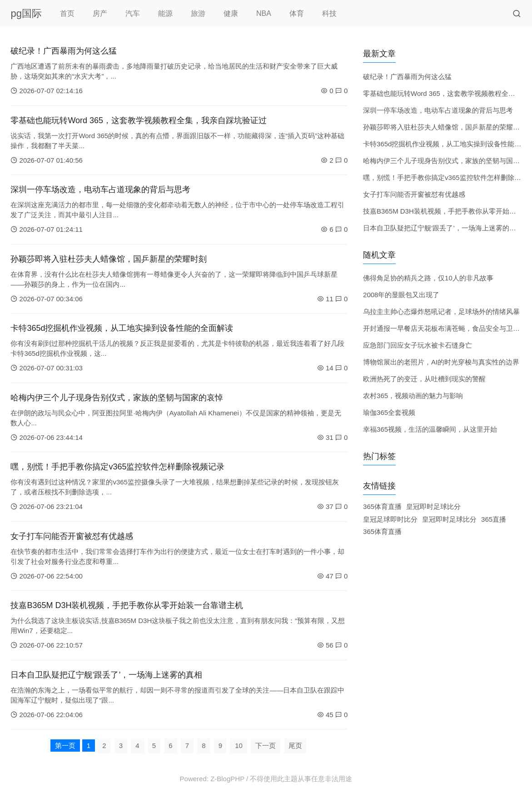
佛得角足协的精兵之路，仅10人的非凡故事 (428, 278)
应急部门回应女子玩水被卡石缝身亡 (418, 345)
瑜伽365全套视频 (389, 412)
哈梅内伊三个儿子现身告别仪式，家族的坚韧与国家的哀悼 (117, 398)
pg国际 (26, 13)
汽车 (133, 13)
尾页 (295, 746)
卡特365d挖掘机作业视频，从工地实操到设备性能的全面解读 (122, 328)
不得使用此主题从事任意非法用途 (301, 779)
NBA (264, 13)
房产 (100, 13)
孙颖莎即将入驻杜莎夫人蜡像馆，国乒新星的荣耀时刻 (109, 259)
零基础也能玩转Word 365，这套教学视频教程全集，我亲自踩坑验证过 (139, 120)
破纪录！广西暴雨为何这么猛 (64, 51)
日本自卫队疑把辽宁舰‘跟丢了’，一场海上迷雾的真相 (106, 675)
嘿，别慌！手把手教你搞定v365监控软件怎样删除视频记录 (117, 467)
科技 (329, 13)
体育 (297, 13)
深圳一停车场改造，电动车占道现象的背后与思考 (100, 190)
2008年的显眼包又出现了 (401, 295)
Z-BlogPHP (227, 779)
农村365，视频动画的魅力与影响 (413, 396)
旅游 (198, 13)
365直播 (494, 519)
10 (239, 746)
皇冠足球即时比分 (390, 519)
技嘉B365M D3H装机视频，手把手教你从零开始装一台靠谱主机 (127, 605)
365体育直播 (382, 506)
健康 (231, 13)
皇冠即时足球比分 (433, 506)
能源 (165, 13)
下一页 (266, 746)
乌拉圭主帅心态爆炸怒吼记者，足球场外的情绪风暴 (441, 312)
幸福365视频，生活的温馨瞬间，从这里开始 (430, 429)
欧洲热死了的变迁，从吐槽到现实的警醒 (424, 379)
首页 (67, 13)
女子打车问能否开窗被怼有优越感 (72, 536)
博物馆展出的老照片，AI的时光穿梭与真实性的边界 (441, 362)
